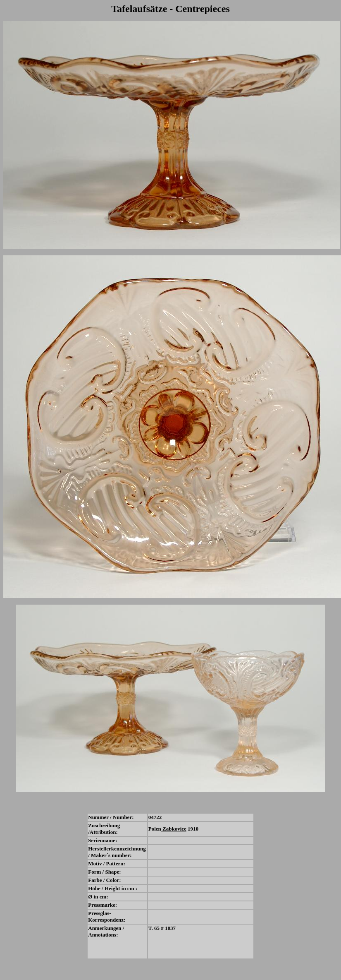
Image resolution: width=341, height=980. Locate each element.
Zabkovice (174, 829)
